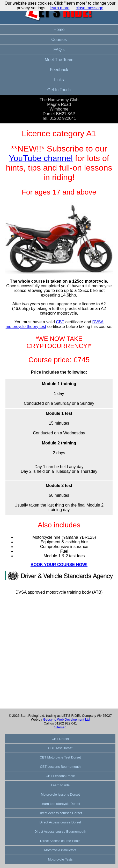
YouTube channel (41, 158)
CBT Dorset (60, 739)
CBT (60, 322)
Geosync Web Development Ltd (66, 719)
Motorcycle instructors (60, 850)
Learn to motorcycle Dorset (60, 804)
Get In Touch (59, 90)
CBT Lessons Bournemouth (60, 767)
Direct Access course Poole (60, 841)
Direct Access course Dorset (60, 822)
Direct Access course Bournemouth (60, 832)
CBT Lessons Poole (60, 776)
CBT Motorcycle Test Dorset (60, 757)
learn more (60, 8)
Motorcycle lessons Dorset (60, 794)
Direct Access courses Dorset (60, 813)
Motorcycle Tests (60, 859)
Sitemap (60, 727)
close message (89, 8)
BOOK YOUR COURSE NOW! (59, 565)
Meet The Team (59, 60)
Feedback (59, 70)
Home (59, 30)
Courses (59, 40)
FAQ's (59, 50)
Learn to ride (60, 785)
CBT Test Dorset (60, 748)
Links (59, 80)
